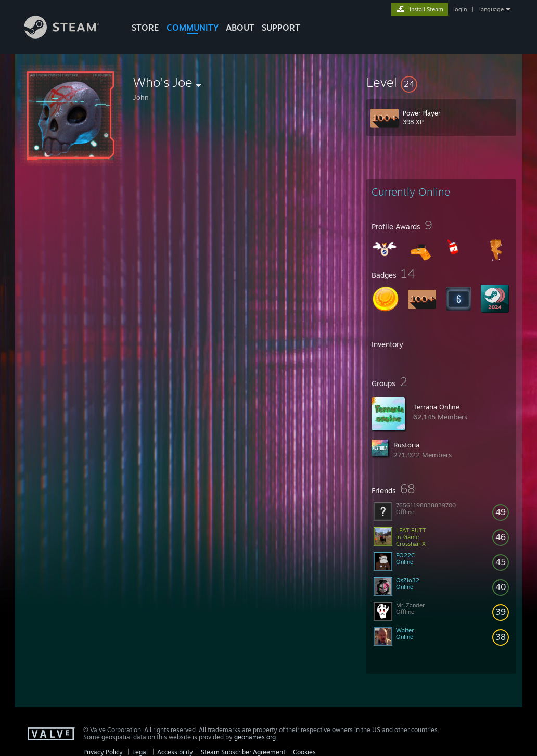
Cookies (304, 752)
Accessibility (175, 752)
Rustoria (406, 445)
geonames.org (255, 737)
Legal (140, 752)
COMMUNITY (193, 28)
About (240, 28)
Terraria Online (436, 407)
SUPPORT (281, 28)
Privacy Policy (103, 752)
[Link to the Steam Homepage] (70, 36)
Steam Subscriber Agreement (243, 752)
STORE (145, 28)
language (491, 9)
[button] (441, 82)
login (460, 9)
